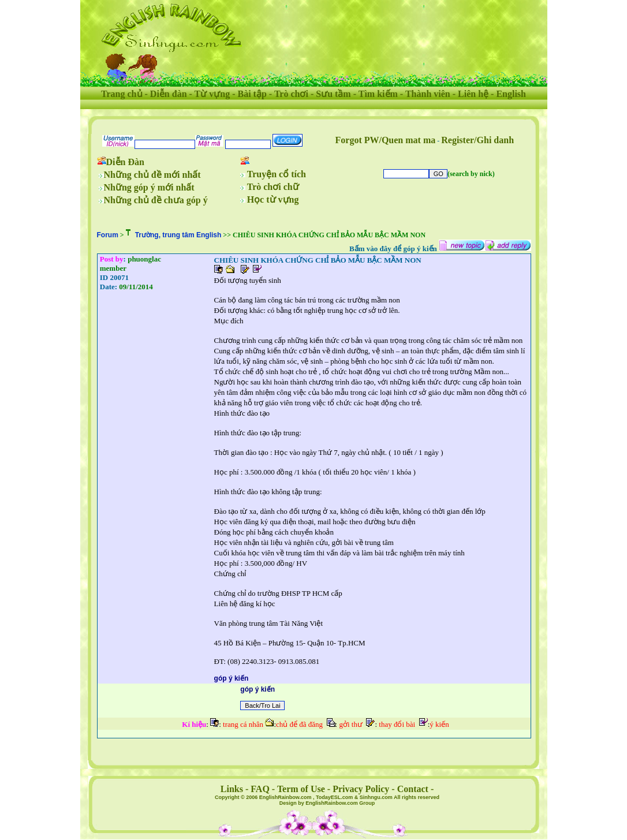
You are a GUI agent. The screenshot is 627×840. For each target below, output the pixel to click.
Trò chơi (291, 94)
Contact (413, 789)
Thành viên (428, 94)
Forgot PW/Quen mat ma (386, 140)
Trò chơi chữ (273, 187)
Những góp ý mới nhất (149, 187)
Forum (108, 235)
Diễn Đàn (125, 162)
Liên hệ (473, 94)
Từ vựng (212, 94)
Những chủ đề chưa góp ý (156, 200)
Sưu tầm (333, 94)
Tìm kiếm (378, 94)
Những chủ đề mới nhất (152, 175)
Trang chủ (122, 94)
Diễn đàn (169, 94)
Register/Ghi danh (477, 140)
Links (232, 789)
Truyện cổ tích (277, 174)
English (511, 94)
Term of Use (301, 789)
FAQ (260, 789)
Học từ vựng (273, 199)
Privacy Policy (361, 789)
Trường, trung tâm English (178, 235)
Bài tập (252, 94)
